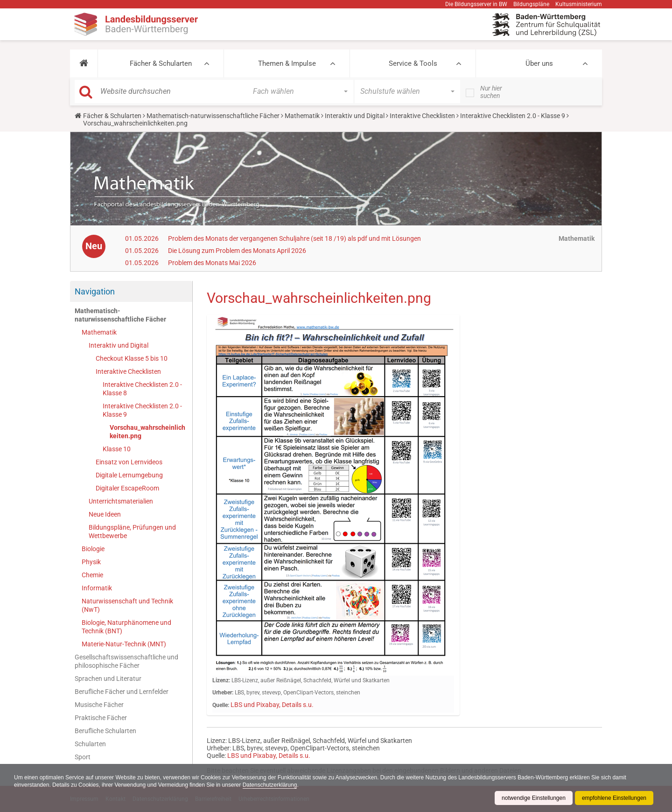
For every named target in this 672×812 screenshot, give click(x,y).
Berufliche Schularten (105, 731)
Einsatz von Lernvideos (129, 462)
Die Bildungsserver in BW (476, 4)
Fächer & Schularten (161, 63)
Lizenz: (221, 680)
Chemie (92, 575)
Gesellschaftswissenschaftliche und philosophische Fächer (126, 661)
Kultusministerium (579, 4)
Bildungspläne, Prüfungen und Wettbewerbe (132, 532)
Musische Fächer (99, 705)
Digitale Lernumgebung (129, 475)
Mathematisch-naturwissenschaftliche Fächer (213, 116)
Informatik (97, 588)
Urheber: (223, 693)
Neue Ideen (105, 514)
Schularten (90, 744)
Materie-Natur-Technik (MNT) (124, 644)
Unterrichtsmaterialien (121, 501)
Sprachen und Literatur (108, 679)
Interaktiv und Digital (355, 116)
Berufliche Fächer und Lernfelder (122, 692)
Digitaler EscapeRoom (127, 488)
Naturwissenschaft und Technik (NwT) (127, 605)
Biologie (93, 549)
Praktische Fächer (101, 718)
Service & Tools (413, 63)
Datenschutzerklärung (270, 785)
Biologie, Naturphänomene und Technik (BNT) (126, 627)
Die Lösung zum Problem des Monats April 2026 (237, 251)
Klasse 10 (117, 449)
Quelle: (221, 705)
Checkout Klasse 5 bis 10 (132, 358)
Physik (91, 562)
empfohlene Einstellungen (614, 798)
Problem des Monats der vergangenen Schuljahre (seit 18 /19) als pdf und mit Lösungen (294, 238)
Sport (83, 757)
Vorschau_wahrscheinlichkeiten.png (147, 432)
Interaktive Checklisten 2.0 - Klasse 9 (513, 116)
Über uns (539, 63)
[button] (84, 63)
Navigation (95, 291)
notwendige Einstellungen (534, 798)
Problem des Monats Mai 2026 (212, 263)
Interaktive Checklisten (422, 116)
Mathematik (302, 116)
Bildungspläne (531, 4)
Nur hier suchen (491, 92)
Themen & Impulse (287, 63)
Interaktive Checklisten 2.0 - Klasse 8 (142, 389)
